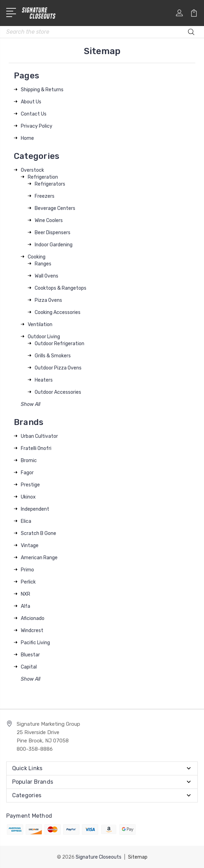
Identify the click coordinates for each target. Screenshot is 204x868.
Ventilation (40, 325)
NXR (25, 594)
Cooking (37, 257)
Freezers (45, 196)
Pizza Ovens (48, 300)
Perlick (28, 582)
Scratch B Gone (39, 533)
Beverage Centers (55, 208)
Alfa (25, 606)
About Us (31, 102)
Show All (31, 404)
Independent (35, 509)
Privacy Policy (37, 126)
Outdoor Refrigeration (59, 344)
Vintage (30, 546)
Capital (29, 667)
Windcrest (32, 631)
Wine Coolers (49, 220)
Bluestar (30, 655)
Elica (26, 521)
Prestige (30, 485)
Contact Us (34, 114)
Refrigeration (43, 177)
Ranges (43, 264)
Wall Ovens (46, 276)
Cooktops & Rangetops (61, 288)
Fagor (27, 473)
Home (27, 138)
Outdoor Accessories (58, 392)
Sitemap (138, 857)
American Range (39, 558)
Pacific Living (35, 643)
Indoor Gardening (54, 245)
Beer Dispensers (53, 233)
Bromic (29, 461)
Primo (27, 570)
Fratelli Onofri (36, 448)
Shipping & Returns (42, 90)
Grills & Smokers (53, 356)
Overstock (32, 170)
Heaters (44, 380)
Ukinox (28, 497)
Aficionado (33, 618)
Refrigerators (50, 184)
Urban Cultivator (39, 436)
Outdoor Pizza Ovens (58, 368)
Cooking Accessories (58, 312)
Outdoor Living (44, 337)
